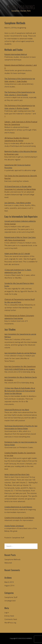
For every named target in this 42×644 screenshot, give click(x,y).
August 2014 (9, 585)
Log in (7, 612)
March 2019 (9, 582)
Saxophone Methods (12, 559)
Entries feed (9, 616)
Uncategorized (10, 601)
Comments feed (11, 619)
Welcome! (8, 563)
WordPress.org (10, 623)
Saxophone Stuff (18, 538)
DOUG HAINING (21, 7)
